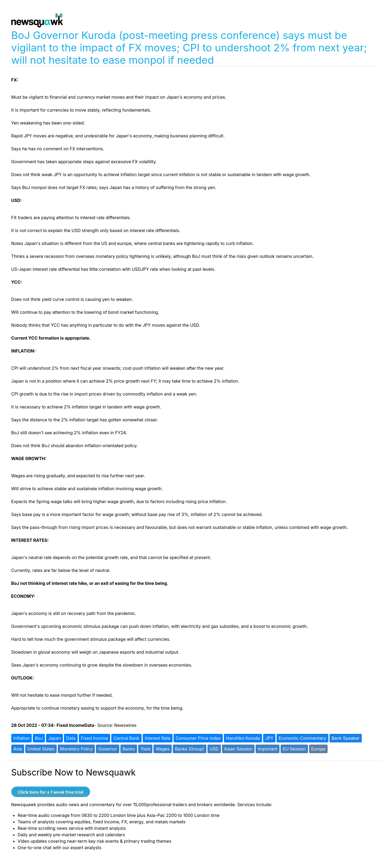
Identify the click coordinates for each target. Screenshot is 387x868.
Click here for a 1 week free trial (51, 792)
